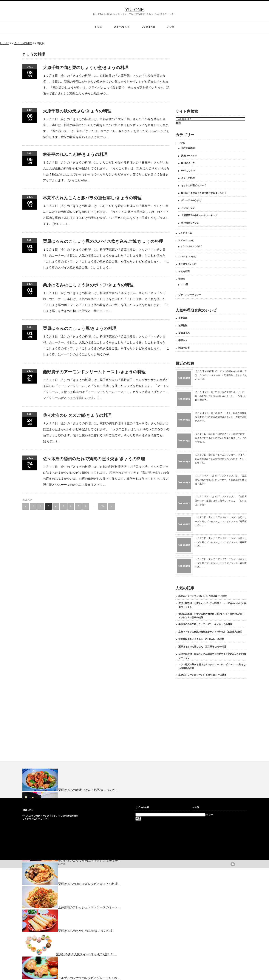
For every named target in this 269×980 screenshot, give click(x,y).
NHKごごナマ (188, 171)
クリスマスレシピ (187, 264)
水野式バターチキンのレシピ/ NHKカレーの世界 (203, 596)
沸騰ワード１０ (189, 156)
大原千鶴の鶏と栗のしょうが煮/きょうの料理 (86, 68)
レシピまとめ (148, 27)
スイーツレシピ (122, 27)
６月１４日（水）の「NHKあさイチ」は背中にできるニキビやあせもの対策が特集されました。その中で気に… (221, 438)
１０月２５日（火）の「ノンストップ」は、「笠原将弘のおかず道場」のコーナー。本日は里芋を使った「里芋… (221, 480)
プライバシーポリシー (190, 295)
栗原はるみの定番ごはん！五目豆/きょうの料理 (202, 647)
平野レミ (183, 340)
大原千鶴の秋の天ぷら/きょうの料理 (77, 111)
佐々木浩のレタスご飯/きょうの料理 (77, 415)
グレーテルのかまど (191, 200)
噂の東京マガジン (190, 223)
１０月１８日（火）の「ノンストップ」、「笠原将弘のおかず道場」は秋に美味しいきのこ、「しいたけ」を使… (221, 501)
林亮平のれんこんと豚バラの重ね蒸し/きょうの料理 (92, 198)
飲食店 (182, 279)
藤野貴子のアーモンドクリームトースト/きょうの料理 (94, 372)
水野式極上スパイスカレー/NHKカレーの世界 (201, 639)
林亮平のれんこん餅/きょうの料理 (75, 154)
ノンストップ (188, 208)
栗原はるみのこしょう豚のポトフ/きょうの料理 (88, 285)
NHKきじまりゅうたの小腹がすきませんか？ (204, 193)
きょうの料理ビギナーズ (194, 186)
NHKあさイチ (188, 163)
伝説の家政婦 (188, 148)
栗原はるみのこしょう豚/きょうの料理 (80, 328)
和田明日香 (184, 348)
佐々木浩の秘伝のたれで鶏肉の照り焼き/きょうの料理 (94, 459)
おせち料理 (184, 271)
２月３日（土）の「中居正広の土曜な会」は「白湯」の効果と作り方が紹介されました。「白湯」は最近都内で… (221, 396)
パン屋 (171, 27)
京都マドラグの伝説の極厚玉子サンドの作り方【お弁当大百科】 (211, 632)
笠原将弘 (183, 326)
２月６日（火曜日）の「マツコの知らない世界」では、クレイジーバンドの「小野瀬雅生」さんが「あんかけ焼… (221, 375)
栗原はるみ (184, 333)
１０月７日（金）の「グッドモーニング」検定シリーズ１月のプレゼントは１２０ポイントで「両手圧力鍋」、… (221, 521)
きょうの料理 (188, 178)
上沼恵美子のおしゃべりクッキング (199, 215)
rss (233, 864)
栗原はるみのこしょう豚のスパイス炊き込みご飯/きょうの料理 (103, 241)
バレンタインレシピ (191, 246)
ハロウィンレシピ (187, 257)
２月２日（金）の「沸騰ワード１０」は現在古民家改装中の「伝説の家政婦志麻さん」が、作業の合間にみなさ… (221, 417)
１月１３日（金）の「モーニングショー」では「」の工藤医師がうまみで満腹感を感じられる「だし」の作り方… (221, 459)
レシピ (98, 27)
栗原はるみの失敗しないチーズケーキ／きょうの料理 (205, 624)
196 (103, 506)
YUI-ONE (134, 10)
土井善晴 (183, 318)
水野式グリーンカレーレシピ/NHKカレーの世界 (202, 675)
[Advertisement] (207, 75)
